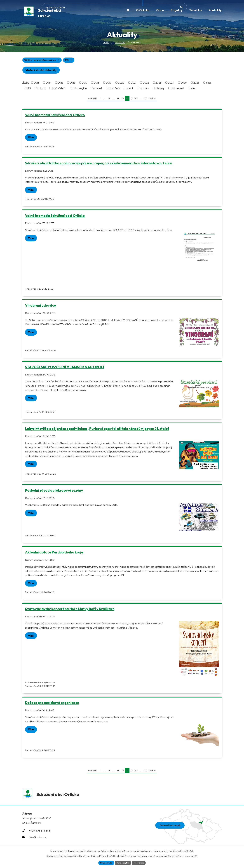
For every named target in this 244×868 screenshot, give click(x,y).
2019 (109, 84)
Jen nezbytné (123, 863)
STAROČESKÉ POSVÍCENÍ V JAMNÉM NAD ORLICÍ (65, 368)
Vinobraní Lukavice (40, 307)
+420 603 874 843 (39, 834)
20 (123, 99)
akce (209, 84)
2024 (171, 84)
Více (32, 138)
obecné (98, 89)
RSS (29, 61)
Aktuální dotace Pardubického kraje (54, 554)
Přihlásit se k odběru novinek (58, 61)
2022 (146, 84)
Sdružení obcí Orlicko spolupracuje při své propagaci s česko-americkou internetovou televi (99, 164)
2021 (134, 84)
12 (109, 99)
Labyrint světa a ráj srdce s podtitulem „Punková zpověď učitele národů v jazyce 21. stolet (97, 430)
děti (29, 89)
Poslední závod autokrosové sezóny (54, 492)
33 (145, 99)
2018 (97, 84)
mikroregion (80, 89)
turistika (144, 89)
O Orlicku (120, 43)
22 (132, 99)
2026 (196, 84)
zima (194, 89)
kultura (41, 89)
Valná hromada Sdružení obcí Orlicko (55, 116)
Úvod (106, 43)
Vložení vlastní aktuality (43, 71)
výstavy (160, 89)
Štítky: (26, 83)
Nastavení (141, 863)
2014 (49, 84)
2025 (184, 84)
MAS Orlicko (59, 89)
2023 (158, 84)
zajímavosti (178, 89)
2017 (85, 84)
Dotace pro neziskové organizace (52, 704)
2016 (73, 84)
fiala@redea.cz (38, 840)
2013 (37, 84)
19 (118, 99)
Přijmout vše (104, 863)
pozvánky (115, 89)
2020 (121, 84)
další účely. (189, 850)
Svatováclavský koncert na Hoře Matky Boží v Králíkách (70, 611)
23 (136, 99)
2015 (61, 84)
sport (130, 89)
